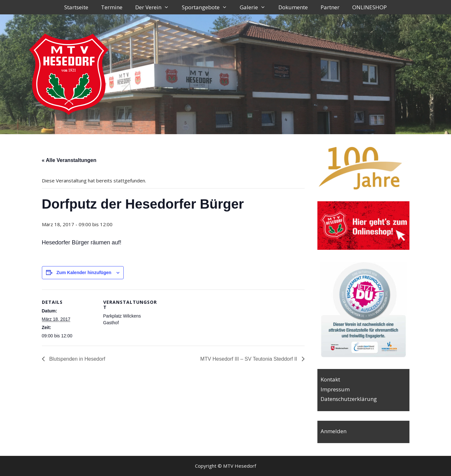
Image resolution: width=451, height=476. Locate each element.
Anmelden (334, 431)
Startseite (76, 7)
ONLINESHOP (369, 7)
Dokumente (293, 7)
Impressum (335, 389)
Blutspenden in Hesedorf (77, 359)
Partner (330, 7)
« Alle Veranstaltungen (69, 160)
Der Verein (155, 7)
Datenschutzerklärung (349, 399)
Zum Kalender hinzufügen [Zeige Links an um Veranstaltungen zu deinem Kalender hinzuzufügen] (84, 273)
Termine (112, 7)
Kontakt (330, 379)
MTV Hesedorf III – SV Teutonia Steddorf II (249, 359)
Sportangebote (208, 7)
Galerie (256, 7)
